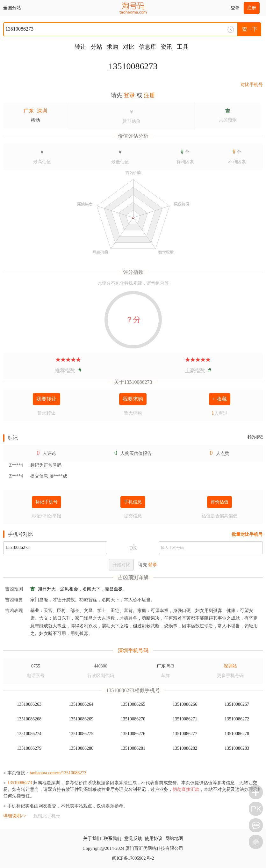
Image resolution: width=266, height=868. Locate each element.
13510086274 (29, 734)
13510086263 (29, 704)
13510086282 (185, 748)
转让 (80, 47)
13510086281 (133, 748)
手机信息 (133, 502)
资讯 (167, 47)
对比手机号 (252, 85)
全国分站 (12, 8)
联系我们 (112, 839)
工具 (183, 47)
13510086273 (133, 66)
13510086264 (81, 704)
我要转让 (47, 399)
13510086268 (29, 719)
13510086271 (185, 719)
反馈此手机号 (47, 816)
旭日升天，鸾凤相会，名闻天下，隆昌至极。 (83, 589)
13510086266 (185, 704)
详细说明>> (15, 816)
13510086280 (81, 748)
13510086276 (133, 734)
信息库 (147, 47)
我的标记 (255, 437)
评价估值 (219, 502)
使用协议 (154, 839)
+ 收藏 (220, 399)
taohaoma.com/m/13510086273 (58, 773)
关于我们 (92, 839)
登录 (235, 8)
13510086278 (237, 734)
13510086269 (81, 719)
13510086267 (237, 704)
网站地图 (174, 839)
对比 (129, 47)
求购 (112, 47)
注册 (252, 8)
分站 (97, 47)
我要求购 (133, 399)
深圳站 (230, 666)
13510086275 (81, 734)
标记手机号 (47, 502)
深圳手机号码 (133, 650)
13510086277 (185, 734)
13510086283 (237, 748)
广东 (29, 111)
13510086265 (133, 704)
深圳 (42, 111)
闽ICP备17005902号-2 (133, 858)
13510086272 (237, 719)
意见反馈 (133, 839)
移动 (35, 120)
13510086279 (29, 748)
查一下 (250, 29)
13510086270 (133, 719)
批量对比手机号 (247, 534)
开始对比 (121, 565)
